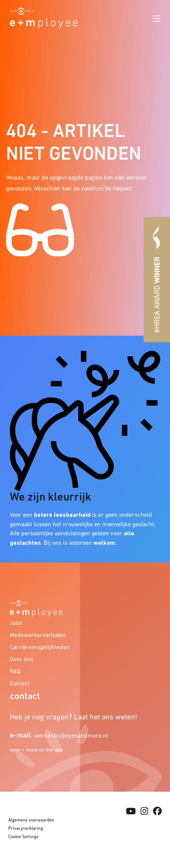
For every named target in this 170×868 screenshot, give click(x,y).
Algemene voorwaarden (31, 820)
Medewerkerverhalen (38, 635)
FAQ (15, 671)
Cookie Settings (23, 837)
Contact (20, 683)
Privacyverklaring (26, 828)
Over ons (21, 659)
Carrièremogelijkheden (40, 647)
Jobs (16, 623)
